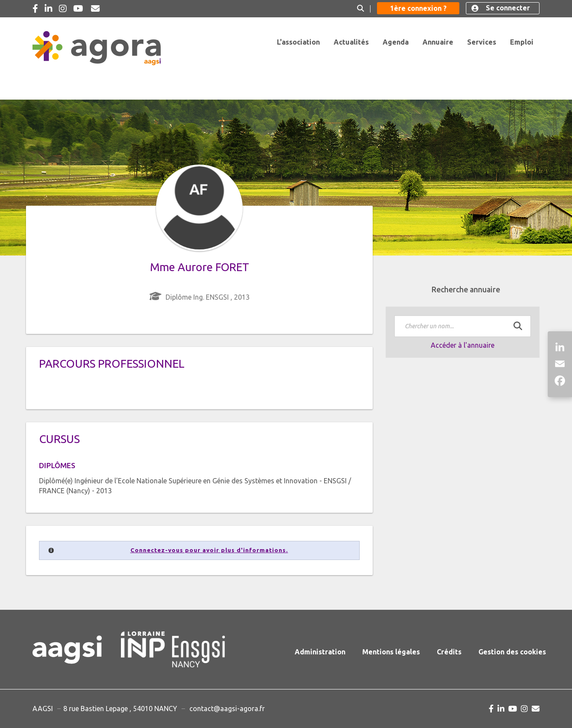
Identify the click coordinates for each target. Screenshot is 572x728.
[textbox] (463, 326)
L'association (298, 42)
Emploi (522, 42)
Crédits (449, 652)
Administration (320, 652)
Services (482, 42)
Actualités (351, 42)
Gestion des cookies (512, 652)
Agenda (396, 42)
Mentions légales (391, 652)
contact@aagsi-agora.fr (227, 709)
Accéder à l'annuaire (463, 345)
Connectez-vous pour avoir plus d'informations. (209, 550)
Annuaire (438, 42)
